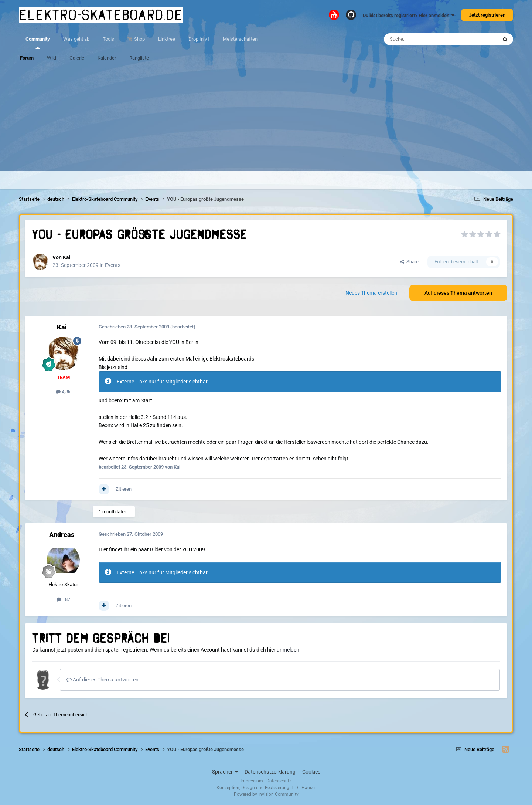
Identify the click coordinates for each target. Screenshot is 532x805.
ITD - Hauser (304, 788)
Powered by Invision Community (266, 794)
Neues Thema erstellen (371, 293)
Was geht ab (76, 39)
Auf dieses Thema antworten (458, 293)
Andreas (62, 535)
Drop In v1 (199, 39)
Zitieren (124, 489)
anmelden (288, 650)
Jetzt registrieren (487, 15)
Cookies (311, 772)
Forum (27, 58)
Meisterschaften (240, 39)
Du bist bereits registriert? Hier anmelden (409, 15)
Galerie (77, 58)
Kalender (107, 58)
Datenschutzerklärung (270, 772)
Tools (108, 39)
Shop (139, 39)
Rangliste (139, 58)
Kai (67, 257)
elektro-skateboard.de (101, 15)
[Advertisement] (266, 119)
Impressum (252, 781)
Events (113, 265)
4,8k (63, 392)
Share (409, 262)
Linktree (167, 39)
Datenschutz (279, 781)
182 (63, 599)
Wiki (52, 58)
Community (38, 43)
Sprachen (225, 772)
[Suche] (419, 39)
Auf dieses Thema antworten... (105, 680)
